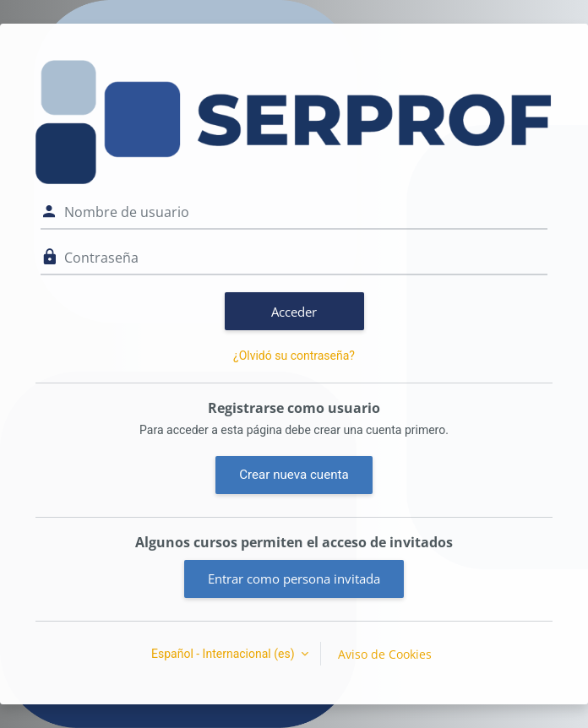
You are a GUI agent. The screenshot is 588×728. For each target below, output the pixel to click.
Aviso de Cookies (385, 654)
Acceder (294, 312)
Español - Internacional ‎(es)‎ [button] (224, 654)
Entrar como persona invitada (294, 579)
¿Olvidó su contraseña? (294, 356)
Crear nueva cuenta (294, 475)
